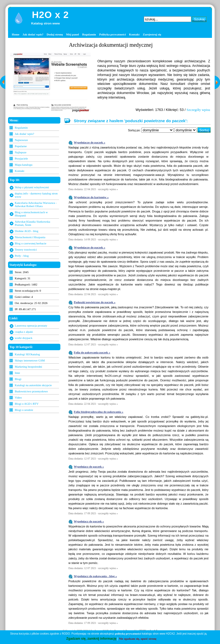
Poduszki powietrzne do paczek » (95, 302)
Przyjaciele (21, 158)
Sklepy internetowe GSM (30, 360)
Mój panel (72, 34)
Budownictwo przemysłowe (31, 391)
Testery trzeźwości (26, 249)
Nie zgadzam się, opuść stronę (138, 639)
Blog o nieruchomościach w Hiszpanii (31, 214)
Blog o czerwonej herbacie (31, 243)
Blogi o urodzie (24, 410)
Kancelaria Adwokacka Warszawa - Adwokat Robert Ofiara (36, 204)
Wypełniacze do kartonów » (91, 197)
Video (18, 397)
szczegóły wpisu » (108, 189)
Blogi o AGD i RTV (27, 404)
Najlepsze (21, 152)
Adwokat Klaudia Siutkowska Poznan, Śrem (32, 223)
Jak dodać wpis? (33, 34)
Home (16, 34)
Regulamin (89, 34)
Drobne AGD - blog (27, 231)
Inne (17, 373)
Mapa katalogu (24, 165)
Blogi (18, 379)
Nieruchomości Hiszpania (30, 237)
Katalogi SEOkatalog (27, 354)
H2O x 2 (50, 15)
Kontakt (134, 34)
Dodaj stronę (55, 34)
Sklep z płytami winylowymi (32, 187)
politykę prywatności (128, 634)
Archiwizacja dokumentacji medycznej (111, 45)
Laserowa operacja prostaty (31, 325)
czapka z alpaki (24, 332)
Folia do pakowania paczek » (92, 352)
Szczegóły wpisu (198, 110)
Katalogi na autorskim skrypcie (33, 385)
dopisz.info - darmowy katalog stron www (36, 195)
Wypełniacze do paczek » (89, 142)
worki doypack (24, 338)
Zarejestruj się (152, 34)
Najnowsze (21, 140)
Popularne (21, 146)
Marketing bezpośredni (28, 367)
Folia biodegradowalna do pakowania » (99, 412)
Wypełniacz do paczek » (89, 466)
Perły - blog (22, 256)
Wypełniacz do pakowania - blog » (95, 576)
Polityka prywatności (113, 34)
